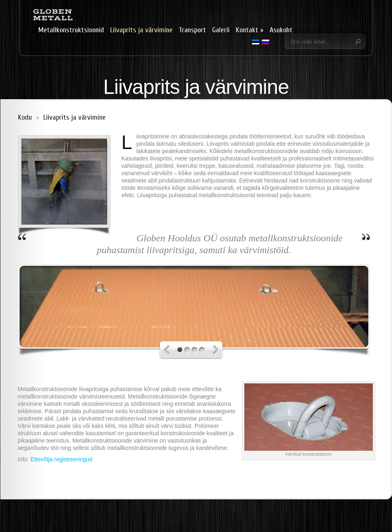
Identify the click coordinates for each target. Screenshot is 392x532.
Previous (171, 350)
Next (213, 350)
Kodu (25, 117)
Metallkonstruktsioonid (71, 30)
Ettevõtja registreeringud (62, 459)
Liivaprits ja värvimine (141, 30)
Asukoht (281, 30)
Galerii (221, 30)
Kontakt (250, 30)
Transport (192, 30)
